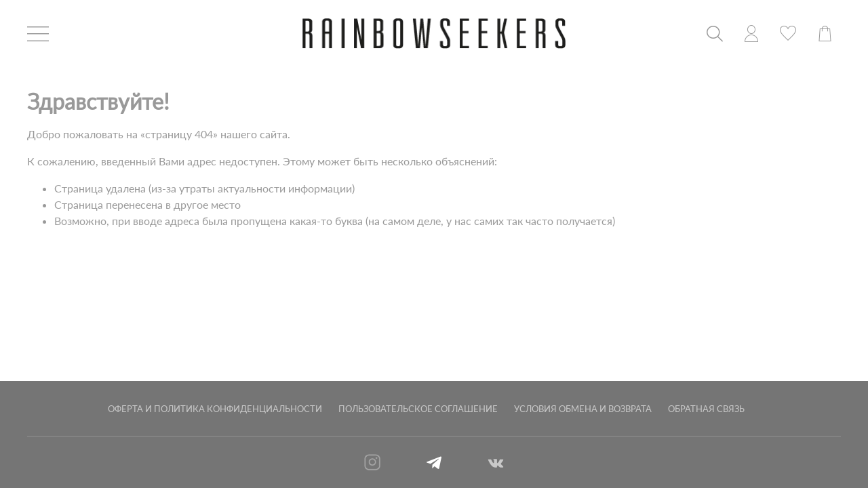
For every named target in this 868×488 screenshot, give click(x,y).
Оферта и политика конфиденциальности (215, 409)
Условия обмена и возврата (583, 409)
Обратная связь (706, 409)
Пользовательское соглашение (418, 409)
